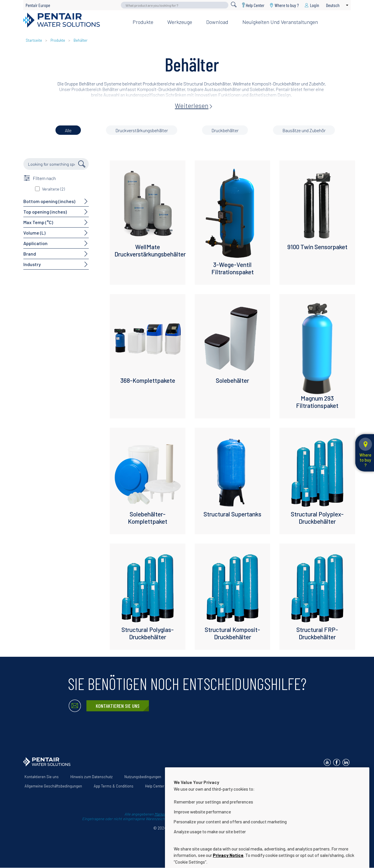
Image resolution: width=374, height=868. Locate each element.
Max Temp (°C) (38, 222)
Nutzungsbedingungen (143, 777)
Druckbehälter (225, 130)
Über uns (180, 777)
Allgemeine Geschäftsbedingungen (53, 786)
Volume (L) (34, 233)
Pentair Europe (38, 5)
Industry (32, 264)
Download (217, 22)
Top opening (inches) (45, 212)
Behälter (81, 40)
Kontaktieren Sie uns (118, 706)
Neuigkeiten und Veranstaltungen (280, 22)
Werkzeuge (180, 22)
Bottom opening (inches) (49, 201)
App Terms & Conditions (114, 786)
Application (35, 243)
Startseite (34, 40)
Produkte (143, 22)
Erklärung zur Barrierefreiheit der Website (275, 777)
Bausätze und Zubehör (304, 130)
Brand (30, 254)
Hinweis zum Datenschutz (92, 777)
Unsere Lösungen (214, 777)
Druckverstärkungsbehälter (142, 130)
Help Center (255, 5)
